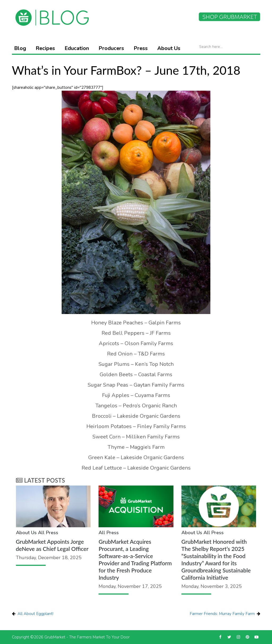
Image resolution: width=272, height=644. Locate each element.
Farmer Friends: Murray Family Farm (222, 614)
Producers (111, 48)
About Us (169, 48)
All (41, 533)
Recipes (45, 48)
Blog (20, 48)
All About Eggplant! (35, 614)
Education (77, 48)
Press (141, 48)
